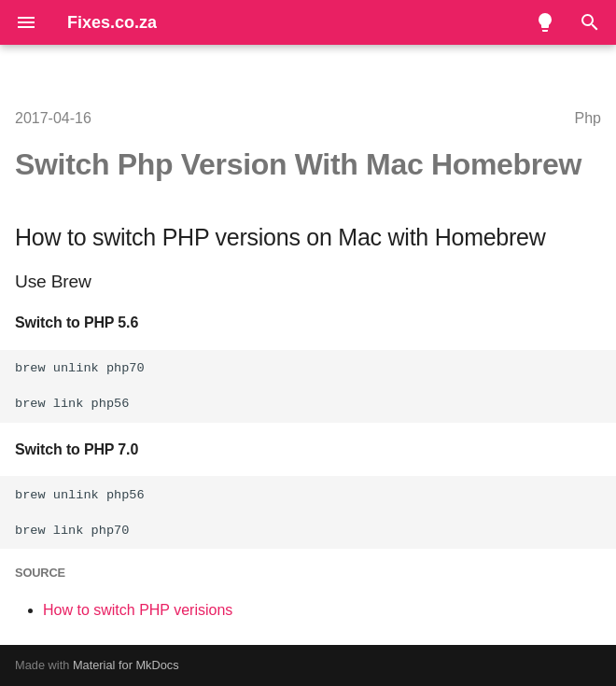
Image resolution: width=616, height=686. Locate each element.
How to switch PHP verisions (138, 610)
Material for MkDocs (126, 665)
